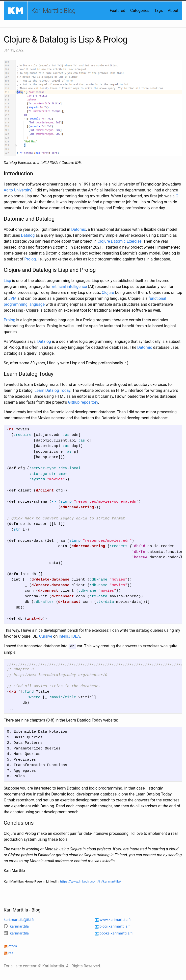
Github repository (83, 402)
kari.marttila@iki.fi (19, 919)
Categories (140, 11)
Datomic (79, 229)
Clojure (108, 292)
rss (9, 953)
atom (10, 946)
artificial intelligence (69, 287)
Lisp (7, 281)
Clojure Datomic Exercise (120, 241)
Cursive (46, 636)
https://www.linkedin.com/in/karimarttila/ (91, 881)
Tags (159, 11)
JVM (13, 298)
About (173, 11)
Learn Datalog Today (52, 390)
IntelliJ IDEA (69, 636)
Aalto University (17, 190)
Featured (118, 11)
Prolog (30, 259)
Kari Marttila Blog (53, 11)
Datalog (28, 235)
